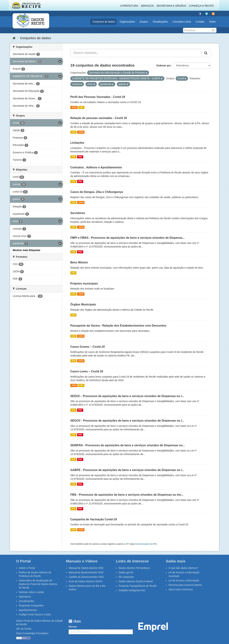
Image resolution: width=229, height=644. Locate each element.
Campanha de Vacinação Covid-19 (94, 519)
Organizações (127, 22)
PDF (80, 157)
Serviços (147, 6)
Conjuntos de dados (104, 22)
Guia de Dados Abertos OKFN (86, 581)
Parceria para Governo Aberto (185, 585)
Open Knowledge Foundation (32, 633)
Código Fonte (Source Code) (35, 614)
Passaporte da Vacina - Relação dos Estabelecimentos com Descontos (118, 326)
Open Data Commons (181, 589)
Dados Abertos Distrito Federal (136, 581)
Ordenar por (164, 65)
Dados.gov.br (126, 572)
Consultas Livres (182, 22)
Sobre (212, 22)
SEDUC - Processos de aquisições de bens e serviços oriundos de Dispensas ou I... (127, 396)
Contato (200, 22)
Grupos (144, 22)
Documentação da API (145, 544)
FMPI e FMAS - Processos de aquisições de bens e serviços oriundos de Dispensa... (127, 238)
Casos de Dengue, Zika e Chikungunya (97, 192)
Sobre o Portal (27, 568)
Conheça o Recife (201, 6)
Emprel (153, 627)
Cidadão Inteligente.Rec (132, 590)
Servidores (78, 213)
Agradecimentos (28, 610)
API (127, 544)
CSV (81, 107)
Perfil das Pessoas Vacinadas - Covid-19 (98, 97)
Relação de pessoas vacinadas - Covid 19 (99, 118)
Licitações (77, 143)
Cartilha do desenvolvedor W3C (86, 577)
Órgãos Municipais (83, 304)
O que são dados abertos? (183, 568)
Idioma (73, 627)
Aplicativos (25, 597)
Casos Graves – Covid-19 (87, 347)
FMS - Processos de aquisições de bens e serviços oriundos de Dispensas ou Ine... (127, 495)
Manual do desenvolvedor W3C (86, 572)
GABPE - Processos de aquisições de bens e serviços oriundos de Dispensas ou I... (127, 470)
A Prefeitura (129, 6)
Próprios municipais (84, 284)
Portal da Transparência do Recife (138, 586)
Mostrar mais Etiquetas (26, 250)
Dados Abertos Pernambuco (134, 568)
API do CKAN (24, 629)
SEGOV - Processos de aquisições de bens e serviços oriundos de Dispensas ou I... (127, 421)
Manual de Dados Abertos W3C (86, 568)
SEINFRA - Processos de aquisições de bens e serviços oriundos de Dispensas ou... (128, 445)
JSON (74, 107)
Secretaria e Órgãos (171, 6)
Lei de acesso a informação (184, 580)
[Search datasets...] (136, 53)
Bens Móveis (79, 262)
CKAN (75, 621)
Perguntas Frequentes (31, 606)
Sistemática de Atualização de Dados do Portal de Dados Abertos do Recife (38, 584)
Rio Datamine (126, 577)
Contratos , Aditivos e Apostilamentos (96, 167)
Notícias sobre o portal (31, 592)
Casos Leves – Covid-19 (87, 371)
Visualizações (160, 22)
